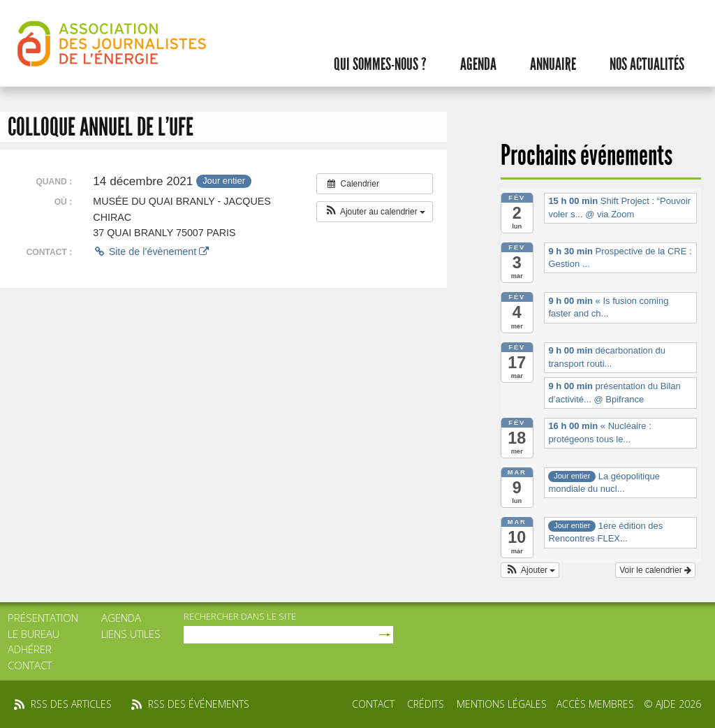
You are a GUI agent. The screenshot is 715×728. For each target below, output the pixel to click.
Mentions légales (502, 704)
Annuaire (553, 64)
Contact (30, 665)
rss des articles (71, 704)
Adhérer (30, 649)
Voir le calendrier (655, 570)
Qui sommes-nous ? (380, 64)
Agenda (478, 64)
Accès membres (595, 704)
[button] (375, 212)
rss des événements (199, 704)
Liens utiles (131, 634)
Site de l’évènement (151, 252)
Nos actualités (647, 64)
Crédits (426, 704)
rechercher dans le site (240, 616)
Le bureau (34, 634)
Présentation (43, 618)
